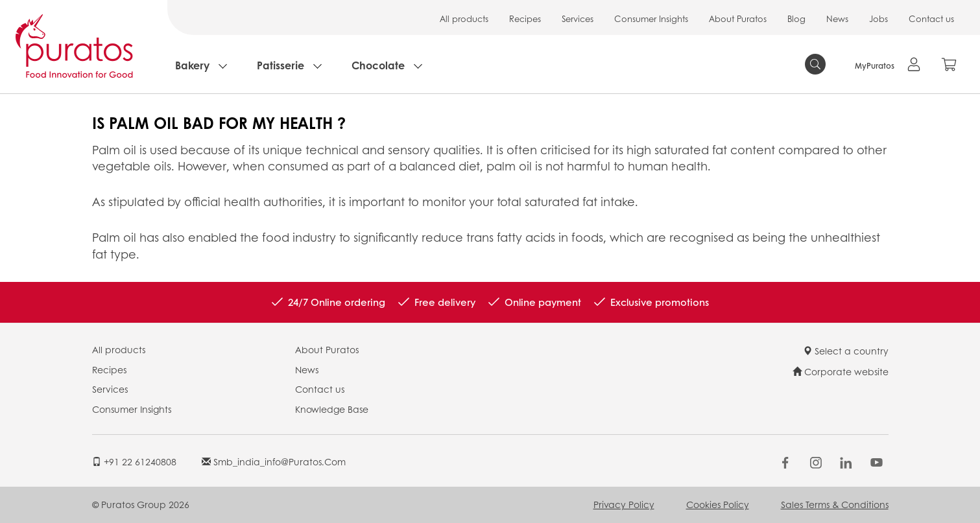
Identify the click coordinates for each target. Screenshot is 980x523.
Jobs (878, 18)
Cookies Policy (718, 504)
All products (464, 18)
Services (578, 18)
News (837, 18)
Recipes (525, 18)
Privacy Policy (624, 504)
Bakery (192, 65)
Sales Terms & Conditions (835, 504)
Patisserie (281, 65)
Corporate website (841, 371)
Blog (796, 18)
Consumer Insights (651, 18)
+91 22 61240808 (134, 461)
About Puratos (738, 18)
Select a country (846, 351)
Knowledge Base (332, 409)
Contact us (931, 18)
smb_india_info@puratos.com (274, 461)
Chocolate (378, 65)
